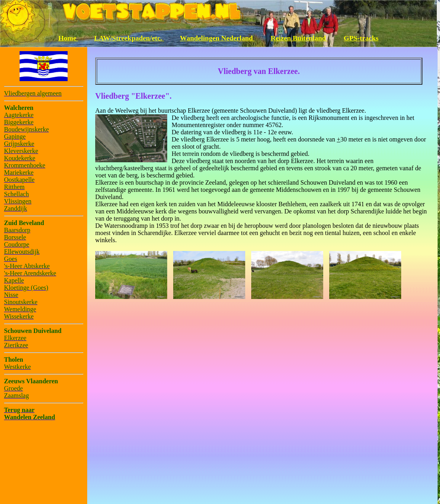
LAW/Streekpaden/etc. (129, 38)
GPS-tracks (361, 38)
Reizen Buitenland (299, 38)
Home (68, 38)
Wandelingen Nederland (217, 38)
